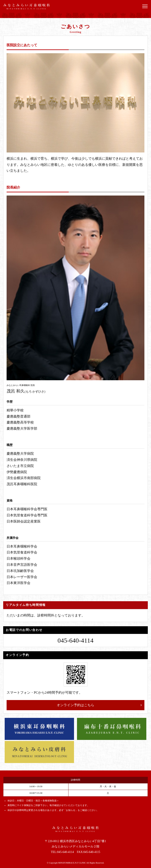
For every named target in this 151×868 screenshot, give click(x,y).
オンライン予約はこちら (75, 705)
